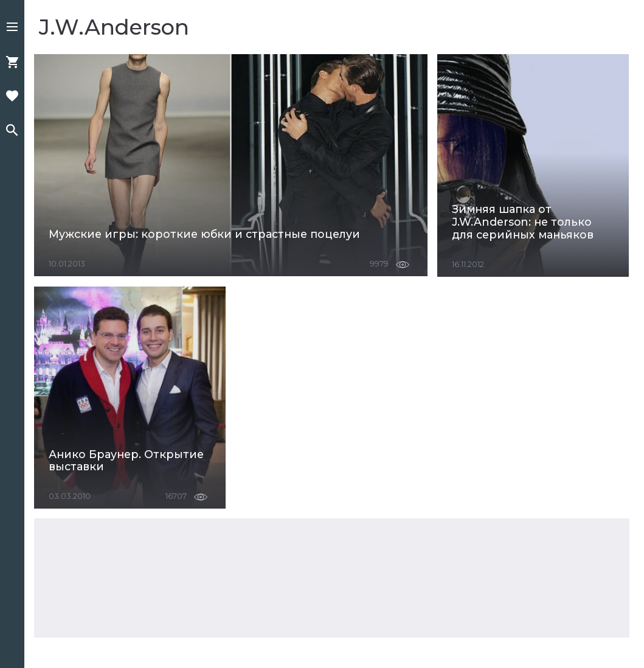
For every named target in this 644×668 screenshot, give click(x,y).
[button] (12, 28)
